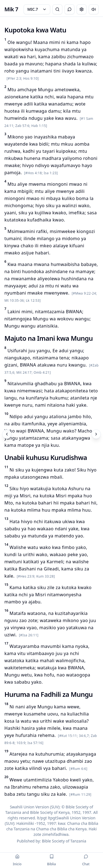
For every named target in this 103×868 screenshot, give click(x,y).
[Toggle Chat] (69, 9)
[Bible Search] (57, 9)
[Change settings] (82, 9)
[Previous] (7, 434)
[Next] (96, 434)
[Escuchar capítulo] (94, 9)
